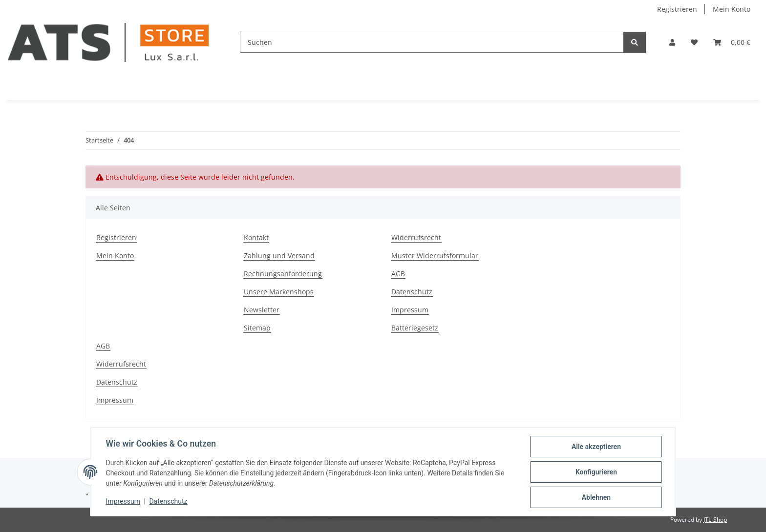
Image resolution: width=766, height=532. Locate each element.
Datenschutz (412, 292)
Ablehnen (596, 497)
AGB (398, 274)
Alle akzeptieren (596, 447)
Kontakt (256, 237)
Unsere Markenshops (279, 292)
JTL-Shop (715, 520)
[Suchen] (432, 42)
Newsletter (262, 310)
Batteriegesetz (415, 328)
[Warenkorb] (732, 42)
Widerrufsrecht (416, 237)
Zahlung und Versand (279, 256)
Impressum (410, 310)
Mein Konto (732, 9)
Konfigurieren (596, 472)
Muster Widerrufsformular (435, 256)
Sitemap (257, 328)
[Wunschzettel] (694, 42)
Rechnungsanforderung (283, 274)
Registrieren (677, 9)
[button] (672, 42)
